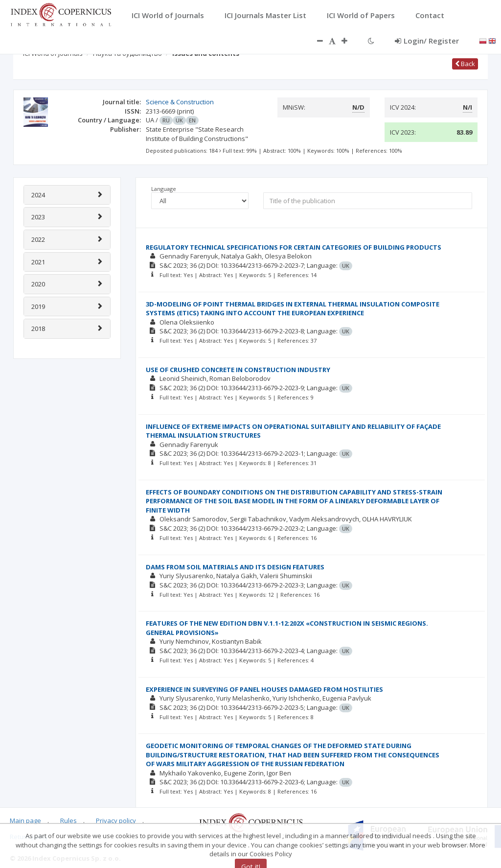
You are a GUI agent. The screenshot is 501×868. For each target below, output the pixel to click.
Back (465, 64)
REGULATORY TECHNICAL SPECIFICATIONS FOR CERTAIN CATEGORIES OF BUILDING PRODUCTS (294, 247)
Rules (68, 821)
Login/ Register (427, 41)
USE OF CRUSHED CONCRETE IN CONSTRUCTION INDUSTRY (238, 370)
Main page (25, 821)
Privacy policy (116, 821)
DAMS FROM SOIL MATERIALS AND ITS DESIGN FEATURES (235, 567)
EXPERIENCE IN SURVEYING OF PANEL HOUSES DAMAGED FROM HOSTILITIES (264, 689)
